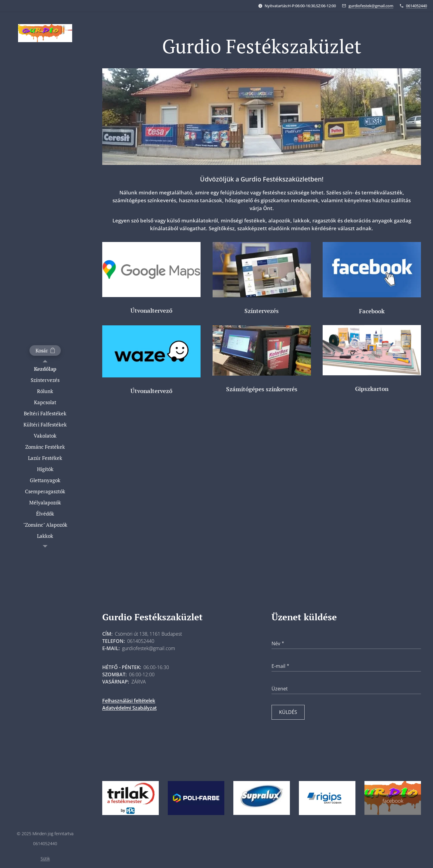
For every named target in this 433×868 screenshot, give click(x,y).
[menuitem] (45, 369)
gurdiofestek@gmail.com (371, 6)
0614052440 (416, 6)
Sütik (45, 859)
